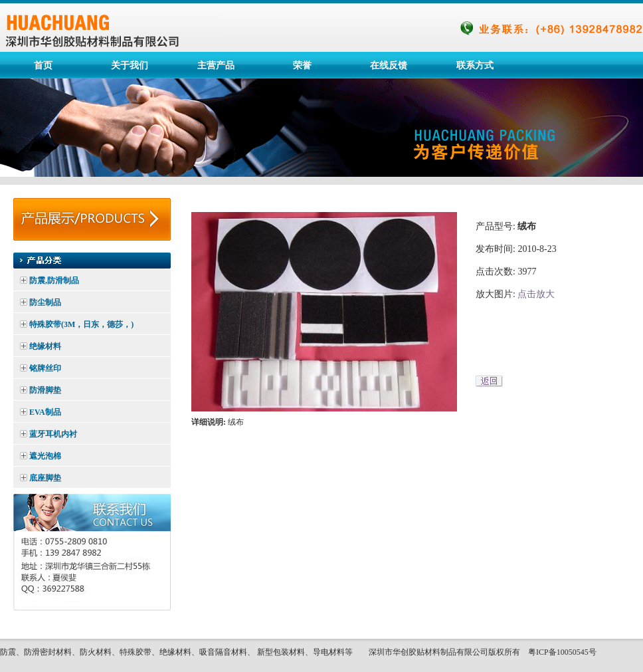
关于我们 (130, 65)
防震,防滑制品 (54, 280)
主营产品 (216, 65)
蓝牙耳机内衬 (53, 434)
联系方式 (475, 65)
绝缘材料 (45, 346)
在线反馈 (389, 65)
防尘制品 (45, 302)
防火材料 (96, 652)
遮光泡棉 (45, 456)
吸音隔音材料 (223, 652)
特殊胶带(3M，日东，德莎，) (81, 324)
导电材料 (329, 652)
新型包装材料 (281, 652)
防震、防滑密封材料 (36, 652)
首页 (43, 65)
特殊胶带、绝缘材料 (155, 652)
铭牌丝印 (45, 368)
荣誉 (302, 65)
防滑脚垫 (45, 390)
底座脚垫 (45, 478)
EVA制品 (45, 412)
